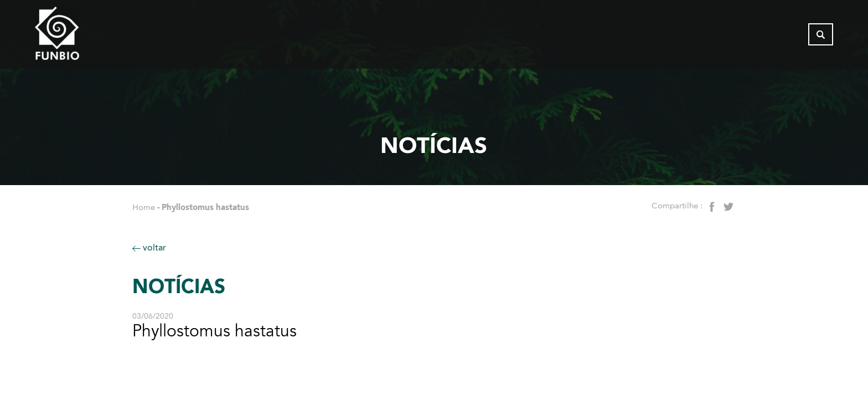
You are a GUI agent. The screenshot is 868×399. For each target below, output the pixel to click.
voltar (149, 247)
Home (144, 207)
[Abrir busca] (821, 36)
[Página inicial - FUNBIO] (87, 36)
